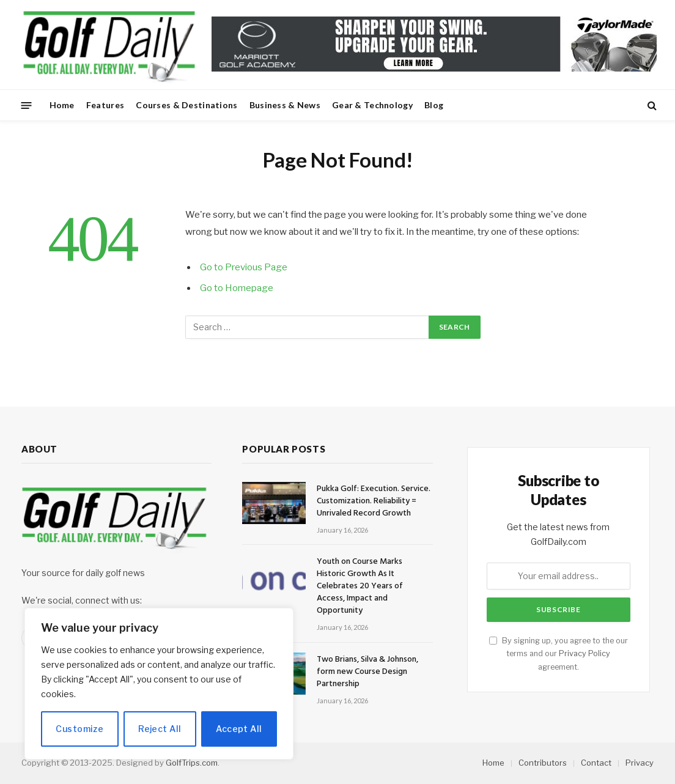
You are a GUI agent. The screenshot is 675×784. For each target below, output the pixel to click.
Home (62, 105)
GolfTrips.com (192, 763)
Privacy (640, 763)
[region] (159, 684)
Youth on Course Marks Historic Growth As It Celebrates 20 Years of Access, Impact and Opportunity (360, 586)
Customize (79, 729)
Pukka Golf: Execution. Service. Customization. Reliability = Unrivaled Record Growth (374, 501)
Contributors (543, 763)
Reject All (160, 729)
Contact (596, 763)
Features (105, 105)
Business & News (285, 105)
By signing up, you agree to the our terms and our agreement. (559, 654)
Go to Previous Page (244, 267)
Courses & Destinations (186, 105)
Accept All (239, 729)
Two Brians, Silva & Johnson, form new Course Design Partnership (367, 672)
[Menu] (27, 105)
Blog (434, 105)
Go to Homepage (237, 288)
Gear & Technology (372, 105)
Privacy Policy (585, 653)
